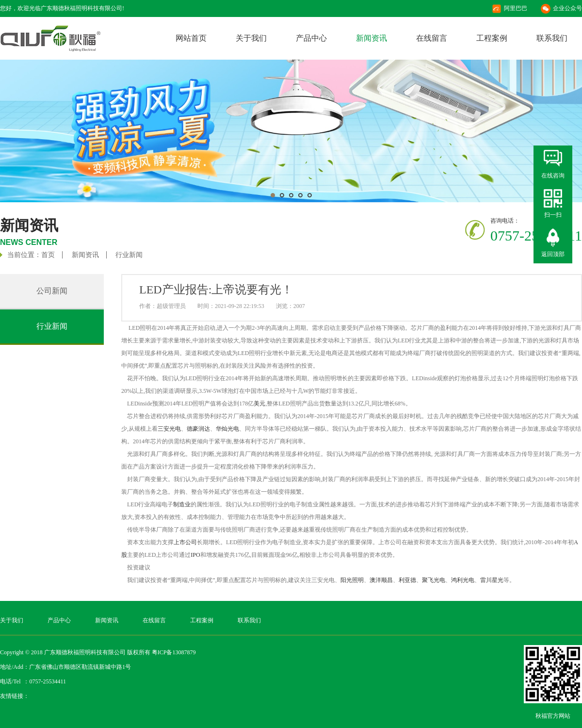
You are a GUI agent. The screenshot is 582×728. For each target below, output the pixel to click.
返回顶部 (553, 254)
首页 (48, 255)
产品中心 (311, 38)
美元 (259, 404)
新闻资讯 (372, 38)
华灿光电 (227, 429)
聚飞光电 (434, 580)
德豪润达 (198, 429)
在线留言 (432, 38)
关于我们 (251, 38)
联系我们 (552, 38)
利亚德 (407, 580)
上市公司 (185, 542)
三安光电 (169, 429)
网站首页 (191, 38)
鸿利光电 (463, 580)
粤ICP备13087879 (174, 652)
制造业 (182, 504)
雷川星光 (492, 580)
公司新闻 (52, 291)
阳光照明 (352, 580)
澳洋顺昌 (381, 580)
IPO (195, 555)
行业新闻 (129, 255)
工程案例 (492, 38)
